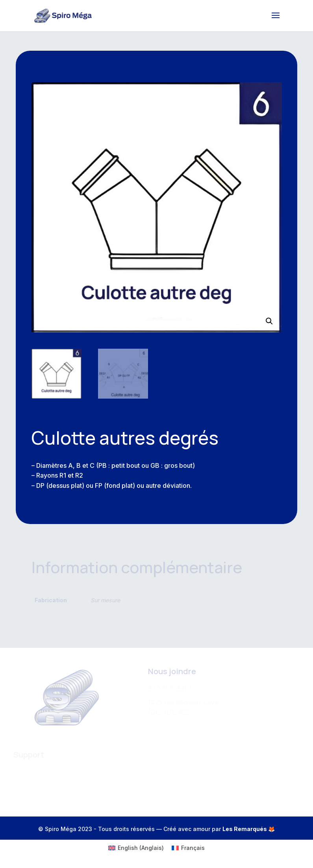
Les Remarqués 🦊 (249, 829)
